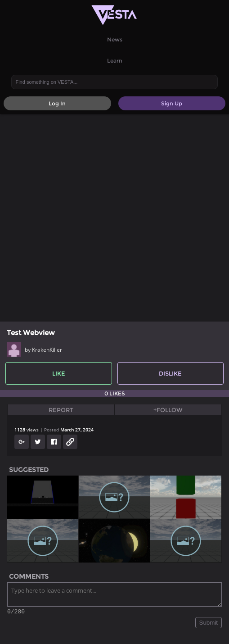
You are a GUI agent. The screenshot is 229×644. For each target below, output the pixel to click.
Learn (115, 61)
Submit (209, 624)
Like (59, 373)
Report (61, 410)
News (115, 39)
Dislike (170, 373)
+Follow (168, 410)
